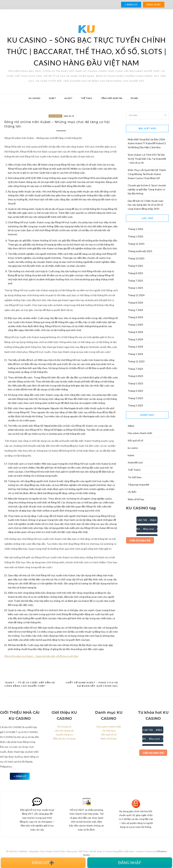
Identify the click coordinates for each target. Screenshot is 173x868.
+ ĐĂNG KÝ (131, 4)
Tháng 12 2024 (136, 295)
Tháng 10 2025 (136, 258)
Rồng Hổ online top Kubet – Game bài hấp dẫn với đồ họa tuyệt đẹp (41, 658)
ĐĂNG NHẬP (154, 4)
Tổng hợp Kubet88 (111, 98)
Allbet (68, 98)
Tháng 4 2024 (135, 332)
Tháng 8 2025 (135, 273)
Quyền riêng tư (64, 736)
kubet (52, 98)
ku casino (35, 98)
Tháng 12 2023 (136, 361)
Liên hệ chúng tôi (64, 732)
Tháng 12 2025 (136, 244)
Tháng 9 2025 (135, 266)
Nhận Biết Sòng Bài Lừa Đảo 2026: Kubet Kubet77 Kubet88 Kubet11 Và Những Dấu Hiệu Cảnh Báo (147, 143)
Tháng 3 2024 (135, 339)
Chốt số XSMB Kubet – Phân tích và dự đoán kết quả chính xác (92, 686)
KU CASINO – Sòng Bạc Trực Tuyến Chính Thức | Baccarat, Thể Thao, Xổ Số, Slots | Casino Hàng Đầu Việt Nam (87, 51)
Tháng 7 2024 (135, 310)
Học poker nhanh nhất (140, 433)
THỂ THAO (86, 98)
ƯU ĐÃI (134, 98)
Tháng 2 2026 (135, 229)
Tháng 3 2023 (135, 398)
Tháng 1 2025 (135, 288)
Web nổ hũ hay (136, 499)
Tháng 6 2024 (135, 317)
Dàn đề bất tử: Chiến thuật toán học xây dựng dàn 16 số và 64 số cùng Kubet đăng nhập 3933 (146, 205)
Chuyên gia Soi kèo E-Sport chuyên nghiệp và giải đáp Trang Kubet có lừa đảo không (147, 189)
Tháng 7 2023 (135, 369)
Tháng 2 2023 (135, 405)
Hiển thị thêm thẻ (140, 540)
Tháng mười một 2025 (140, 251)
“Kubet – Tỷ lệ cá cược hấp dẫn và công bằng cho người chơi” (30, 686)
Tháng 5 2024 (135, 325)
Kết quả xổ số (135, 440)
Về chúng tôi (64, 728)
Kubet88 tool (135, 462)
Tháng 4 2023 (135, 391)
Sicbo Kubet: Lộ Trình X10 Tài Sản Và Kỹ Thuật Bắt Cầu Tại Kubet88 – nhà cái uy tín (147, 159)
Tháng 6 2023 (135, 376)
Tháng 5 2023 (135, 383)
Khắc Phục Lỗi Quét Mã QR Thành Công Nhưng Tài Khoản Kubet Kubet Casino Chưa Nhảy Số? (147, 174)
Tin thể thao (135, 477)
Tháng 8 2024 (135, 303)
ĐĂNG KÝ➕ (43, 862)
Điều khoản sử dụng (64, 740)
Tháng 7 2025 (135, 281)
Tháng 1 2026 (135, 236)
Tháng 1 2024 (135, 354)
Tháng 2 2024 (135, 347)
